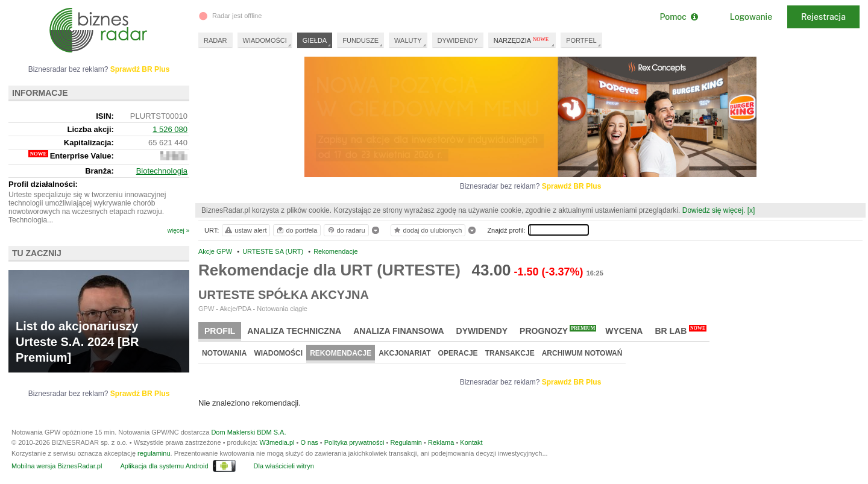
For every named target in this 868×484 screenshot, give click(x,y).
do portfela (297, 230)
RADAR (215, 40)
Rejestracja (823, 17)
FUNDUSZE (360, 40)
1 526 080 (170, 129)
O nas (309, 442)
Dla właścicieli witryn (284, 466)
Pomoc (678, 17)
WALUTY (408, 40)
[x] (751, 210)
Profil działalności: (43, 184)
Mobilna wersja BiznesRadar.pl (57, 466)
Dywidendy (482, 331)
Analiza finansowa (398, 331)
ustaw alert (245, 230)
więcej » (178, 231)
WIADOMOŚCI (265, 40)
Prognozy (558, 330)
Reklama (441, 442)
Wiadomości (278, 353)
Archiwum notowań (582, 353)
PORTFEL (581, 40)
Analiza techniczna (294, 331)
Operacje (458, 353)
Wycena (624, 331)
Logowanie (751, 17)
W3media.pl (277, 442)
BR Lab (681, 330)
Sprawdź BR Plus (572, 186)
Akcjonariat (404, 353)
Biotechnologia (162, 171)
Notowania (224, 353)
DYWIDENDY (458, 40)
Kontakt (471, 442)
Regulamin (406, 442)
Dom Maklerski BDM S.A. (248, 432)
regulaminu (154, 453)
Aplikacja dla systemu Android (164, 466)
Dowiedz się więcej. (714, 210)
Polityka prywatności (354, 442)
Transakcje (510, 353)
